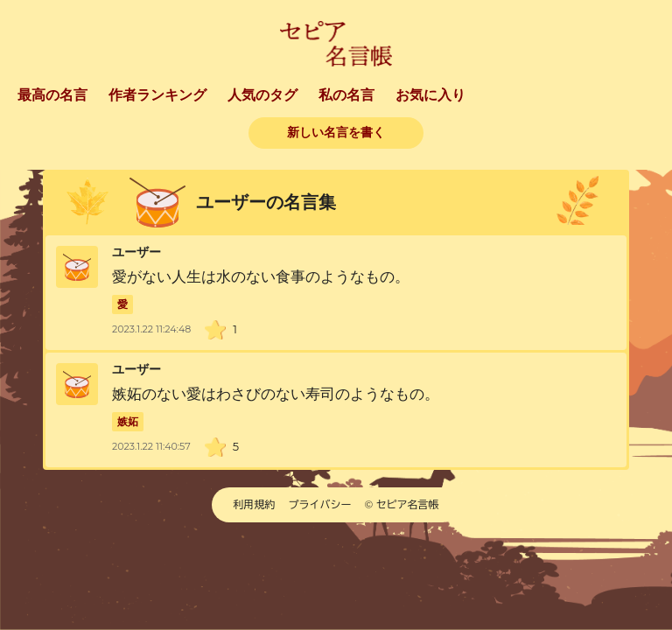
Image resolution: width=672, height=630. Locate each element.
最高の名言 (52, 95)
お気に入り (430, 95)
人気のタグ (262, 95)
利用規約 (255, 504)
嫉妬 (128, 422)
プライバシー (320, 504)
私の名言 (346, 95)
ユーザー (136, 252)
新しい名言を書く (336, 133)
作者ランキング (157, 95)
